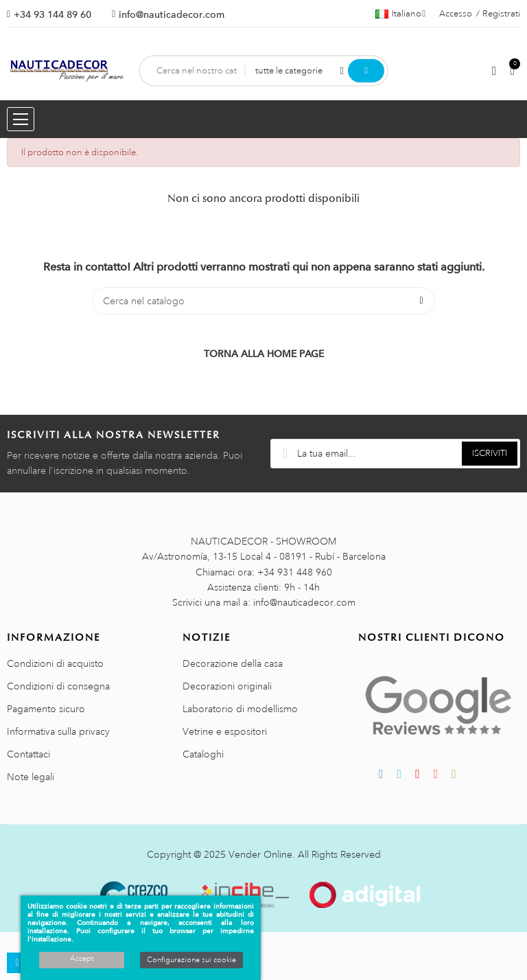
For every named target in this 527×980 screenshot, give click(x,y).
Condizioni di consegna (58, 686)
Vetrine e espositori (225, 731)
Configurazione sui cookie (191, 960)
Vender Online (260, 854)
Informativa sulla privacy (58, 731)
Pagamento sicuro (46, 709)
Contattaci (28, 754)
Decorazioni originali (227, 686)
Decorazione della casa (233, 663)
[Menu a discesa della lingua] (400, 14)
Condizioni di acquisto (55, 663)
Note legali (31, 777)
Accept (82, 959)
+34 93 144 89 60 (52, 14)
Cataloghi (203, 754)
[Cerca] (263, 301)
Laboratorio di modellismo (240, 709)
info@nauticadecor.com (172, 14)
